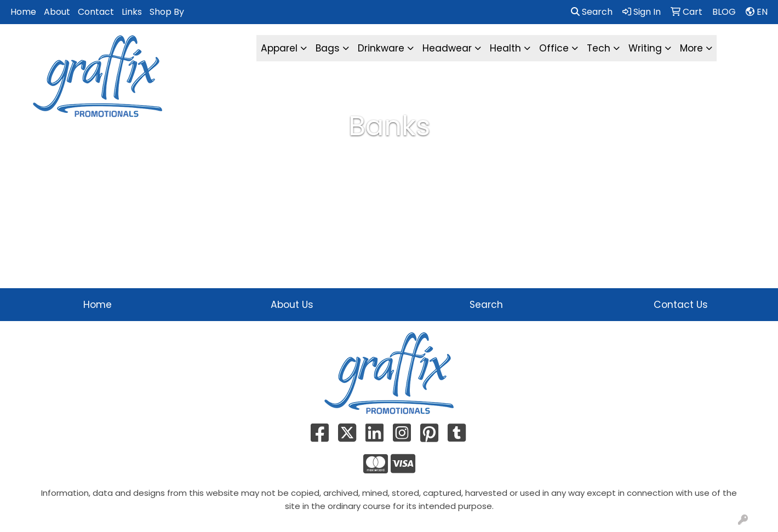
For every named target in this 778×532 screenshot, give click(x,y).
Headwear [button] (447, 48)
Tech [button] (599, 48)
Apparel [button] (279, 48)
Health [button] (505, 48)
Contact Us (681, 305)
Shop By (167, 12)
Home (23, 12)
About (57, 12)
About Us (292, 305)
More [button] (691, 48)
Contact (96, 12)
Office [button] (554, 48)
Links (132, 12)
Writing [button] (645, 48)
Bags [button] (328, 48)
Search (592, 12)
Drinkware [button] (381, 48)
